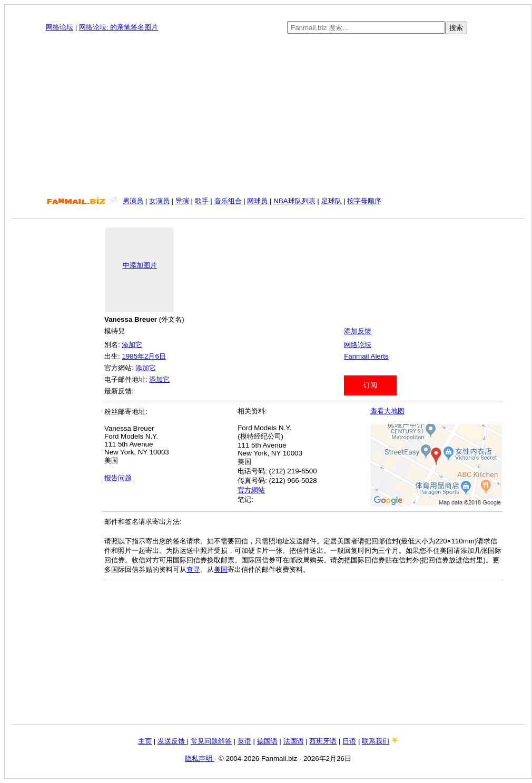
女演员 (159, 201)
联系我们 (376, 741)
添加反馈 (358, 331)
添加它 (132, 345)
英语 (244, 741)
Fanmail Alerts (366, 356)
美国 (221, 569)
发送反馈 (172, 741)
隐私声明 (200, 759)
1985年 (133, 356)
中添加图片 (140, 265)
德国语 (267, 741)
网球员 (257, 201)
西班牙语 (323, 741)
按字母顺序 (364, 201)
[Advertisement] (268, 115)
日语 (349, 741)
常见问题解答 (211, 741)
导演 (182, 201)
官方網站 (251, 490)
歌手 (202, 201)
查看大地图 (387, 411)
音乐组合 (228, 201)
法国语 (294, 741)
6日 (160, 356)
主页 (145, 741)
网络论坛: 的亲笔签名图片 (119, 27)
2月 (150, 356)
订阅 (370, 385)
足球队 (332, 201)
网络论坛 (60, 27)
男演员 (133, 201)
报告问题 (118, 478)
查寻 (193, 569)
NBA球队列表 (294, 201)
